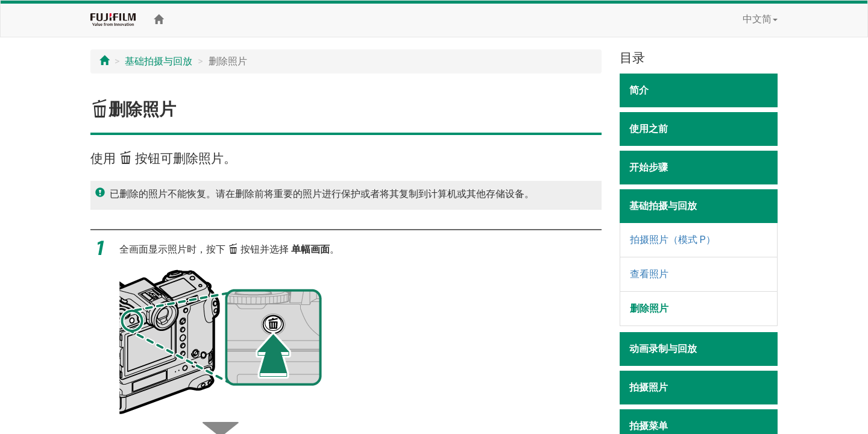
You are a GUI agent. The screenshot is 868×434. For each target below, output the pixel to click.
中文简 (760, 19)
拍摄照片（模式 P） (673, 240)
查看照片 (649, 274)
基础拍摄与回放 (159, 61)
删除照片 (649, 308)
